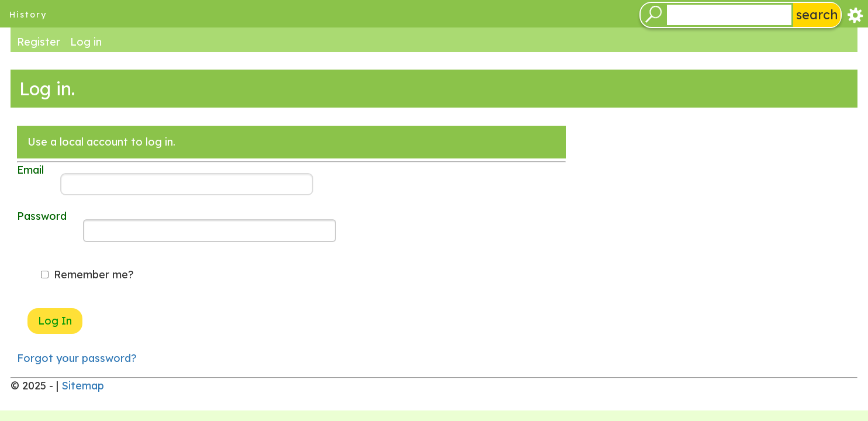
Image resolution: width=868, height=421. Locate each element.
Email (30, 170)
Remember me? (94, 275)
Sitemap (83, 386)
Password (42, 216)
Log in (86, 41)
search (817, 14)
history (28, 15)
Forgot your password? (77, 358)
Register (39, 41)
